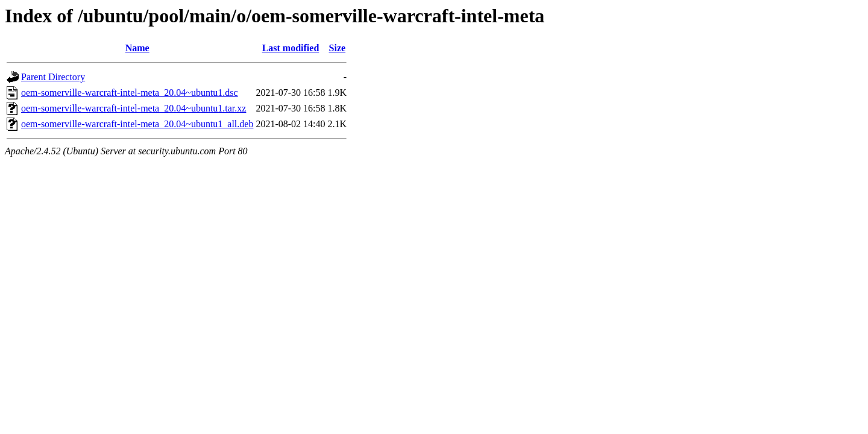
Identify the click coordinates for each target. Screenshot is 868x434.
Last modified (291, 48)
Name (137, 48)
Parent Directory (53, 77)
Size (338, 48)
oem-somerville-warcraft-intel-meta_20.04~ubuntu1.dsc (130, 93)
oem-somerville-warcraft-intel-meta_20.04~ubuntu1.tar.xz (134, 108)
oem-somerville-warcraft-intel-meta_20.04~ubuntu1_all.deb (137, 124)
